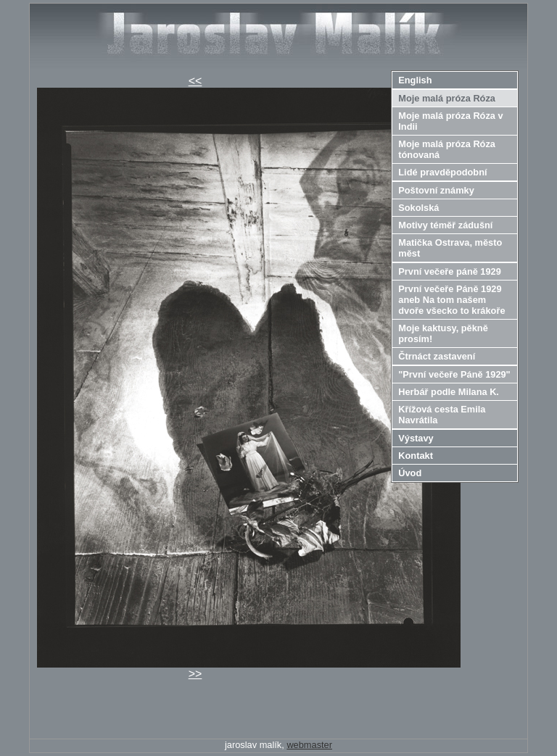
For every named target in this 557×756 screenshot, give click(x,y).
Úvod (410, 473)
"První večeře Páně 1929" (454, 374)
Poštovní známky (436, 190)
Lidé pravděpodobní (442, 172)
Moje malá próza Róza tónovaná (447, 149)
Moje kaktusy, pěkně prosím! (443, 333)
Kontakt (416, 456)
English (415, 80)
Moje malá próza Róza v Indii (450, 121)
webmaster (309, 745)
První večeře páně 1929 (450, 271)
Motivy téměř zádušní (445, 225)
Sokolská (418, 208)
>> (195, 674)
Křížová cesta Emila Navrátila (442, 415)
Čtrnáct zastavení (437, 356)
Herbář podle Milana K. (449, 392)
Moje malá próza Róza (447, 98)
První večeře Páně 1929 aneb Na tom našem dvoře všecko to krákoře (451, 300)
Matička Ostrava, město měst (450, 248)
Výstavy (416, 438)
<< (195, 81)
